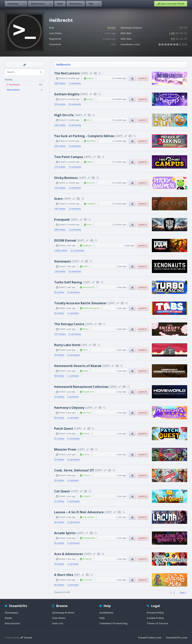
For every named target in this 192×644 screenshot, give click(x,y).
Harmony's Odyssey (69, 408)
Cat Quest (62, 491)
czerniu (86, 454)
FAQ (102, 618)
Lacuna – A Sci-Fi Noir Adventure (79, 512)
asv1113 (91, 183)
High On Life (64, 115)
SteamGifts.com (177, 637)
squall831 (91, 204)
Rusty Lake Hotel (67, 345)
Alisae (85, 329)
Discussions (76, 4)
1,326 (172, 33)
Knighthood (88, 392)
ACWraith (87, 559)
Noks (89, 225)
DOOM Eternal (65, 240)
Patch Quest (64, 429)
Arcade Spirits (65, 533)
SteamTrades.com (150, 637)
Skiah (85, 371)
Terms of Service (157, 623)
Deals (60, 4)
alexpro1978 (89, 287)
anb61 (86, 266)
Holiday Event (38, 4)
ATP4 (85, 350)
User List (58, 623)
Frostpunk (62, 220)
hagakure (87, 245)
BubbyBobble (89, 538)
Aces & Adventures (69, 554)
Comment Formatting (113, 623)
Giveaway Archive (63, 613)
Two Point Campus (69, 157)
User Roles (59, 618)
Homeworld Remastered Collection (81, 387)
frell (89, 120)
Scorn (58, 199)
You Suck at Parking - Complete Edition (84, 136)
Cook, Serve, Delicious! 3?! (74, 470)
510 (173, 39)
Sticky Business (66, 178)
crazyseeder (89, 517)
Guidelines (106, 613)
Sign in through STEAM (171, 4)
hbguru (90, 162)
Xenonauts (62, 261)
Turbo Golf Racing (68, 282)
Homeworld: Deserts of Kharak (78, 366)
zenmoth (87, 413)
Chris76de (88, 580)
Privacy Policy (155, 613)
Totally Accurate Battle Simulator (80, 303)
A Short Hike (64, 575)
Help (91, 4)
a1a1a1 (86, 433)
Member (112, 28)
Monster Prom (65, 449)
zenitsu (90, 99)
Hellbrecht (63, 65)
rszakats (87, 496)
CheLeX (87, 475)
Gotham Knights (67, 94)
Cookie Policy (155, 618)
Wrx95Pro (91, 141)
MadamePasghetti (91, 308)
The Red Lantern (67, 73)
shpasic (90, 78)
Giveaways (13, 4)
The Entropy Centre (69, 324)
